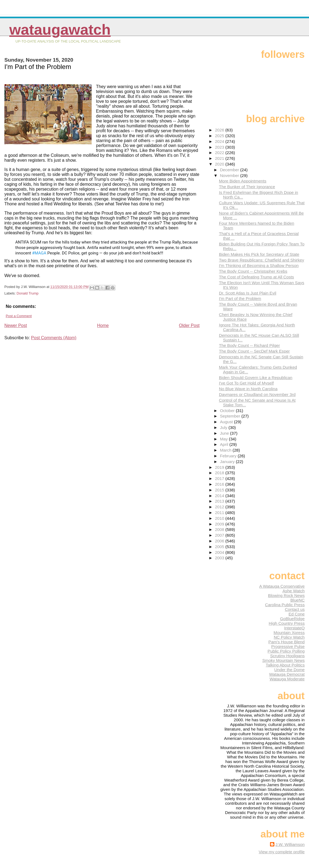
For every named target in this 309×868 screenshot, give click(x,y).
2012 (220, 507)
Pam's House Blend (286, 642)
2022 (220, 153)
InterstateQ (294, 628)
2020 (220, 164)
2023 (220, 147)
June (225, 433)
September (231, 416)
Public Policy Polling (286, 651)
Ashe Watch (294, 591)
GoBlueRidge (292, 619)
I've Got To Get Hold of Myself (246, 383)
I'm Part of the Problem (240, 298)
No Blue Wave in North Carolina (248, 389)
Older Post (189, 325)
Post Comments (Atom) (54, 338)
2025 (220, 136)
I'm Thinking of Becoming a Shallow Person (259, 265)
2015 (220, 490)
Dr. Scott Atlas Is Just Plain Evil (248, 293)
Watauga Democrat (287, 674)
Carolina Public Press (285, 605)
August (227, 422)
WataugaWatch (60, 30)
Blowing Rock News (286, 595)
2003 (220, 558)
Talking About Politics (285, 665)
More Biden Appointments (243, 181)
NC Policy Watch (289, 637)
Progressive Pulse (288, 646)
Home (103, 325)
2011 (220, 513)
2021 (220, 158)
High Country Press (287, 623)
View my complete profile (282, 852)
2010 (220, 518)
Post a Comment (19, 316)
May (224, 439)
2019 (220, 467)
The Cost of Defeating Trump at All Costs (256, 277)
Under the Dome (289, 670)
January (228, 462)
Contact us (295, 609)
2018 (220, 473)
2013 (220, 501)
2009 (220, 524)
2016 (220, 484)
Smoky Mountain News (283, 660)
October (228, 411)
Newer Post (16, 325)
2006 (220, 541)
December (230, 170)
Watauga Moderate (287, 679)
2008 (220, 529)
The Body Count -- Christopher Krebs (253, 271)
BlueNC (298, 600)
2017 (220, 478)
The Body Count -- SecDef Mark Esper (254, 351)
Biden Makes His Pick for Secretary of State (259, 254)
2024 (220, 141)
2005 (220, 547)
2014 (220, 496)
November (230, 175)
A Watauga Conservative (282, 586)
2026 (220, 130)
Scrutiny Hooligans (287, 656)
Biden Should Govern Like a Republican (256, 378)
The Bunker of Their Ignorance (247, 187)
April (225, 444)
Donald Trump (28, 293)
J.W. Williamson (290, 844)
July (224, 427)
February (229, 456)
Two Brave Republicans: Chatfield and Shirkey (262, 260)
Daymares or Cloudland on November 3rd (257, 394)
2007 (220, 535)
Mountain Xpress (289, 633)
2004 (220, 552)
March (226, 450)
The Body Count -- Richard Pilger (250, 345)
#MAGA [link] (39, 253)
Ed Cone (297, 614)
